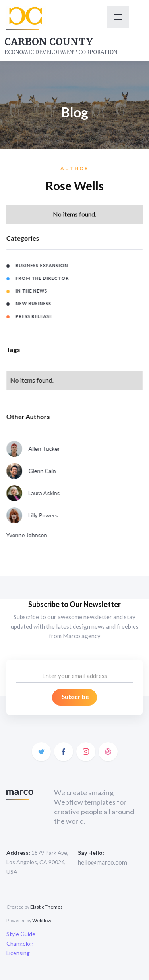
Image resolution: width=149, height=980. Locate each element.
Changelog (20, 943)
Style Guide (21, 934)
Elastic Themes (46, 907)
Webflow (42, 920)
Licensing (18, 953)
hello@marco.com (103, 862)
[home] (24, 18)
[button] (118, 17)
